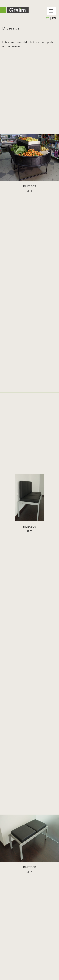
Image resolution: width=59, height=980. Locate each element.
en (54, 19)
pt (47, 19)
